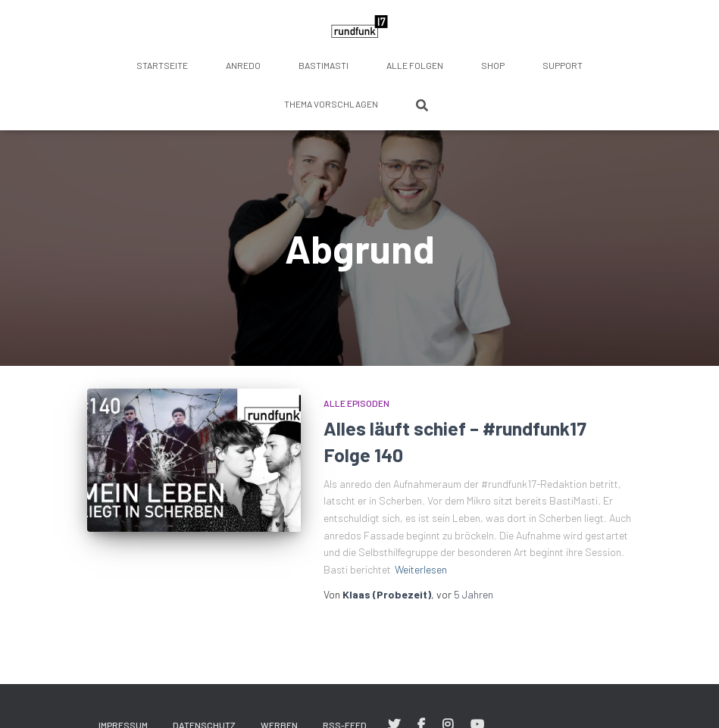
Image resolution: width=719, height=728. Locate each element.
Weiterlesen (421, 569)
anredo (243, 65)
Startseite (162, 65)
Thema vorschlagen (331, 104)
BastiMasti (324, 65)
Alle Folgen (415, 65)
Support (563, 65)
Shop (493, 65)
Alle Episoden (356, 403)
